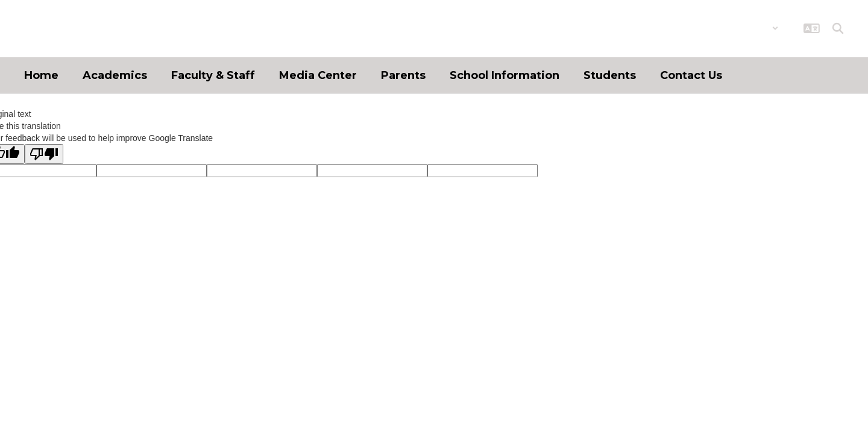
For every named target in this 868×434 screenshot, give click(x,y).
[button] (747, 28)
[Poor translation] (44, 154)
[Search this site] (838, 28)
